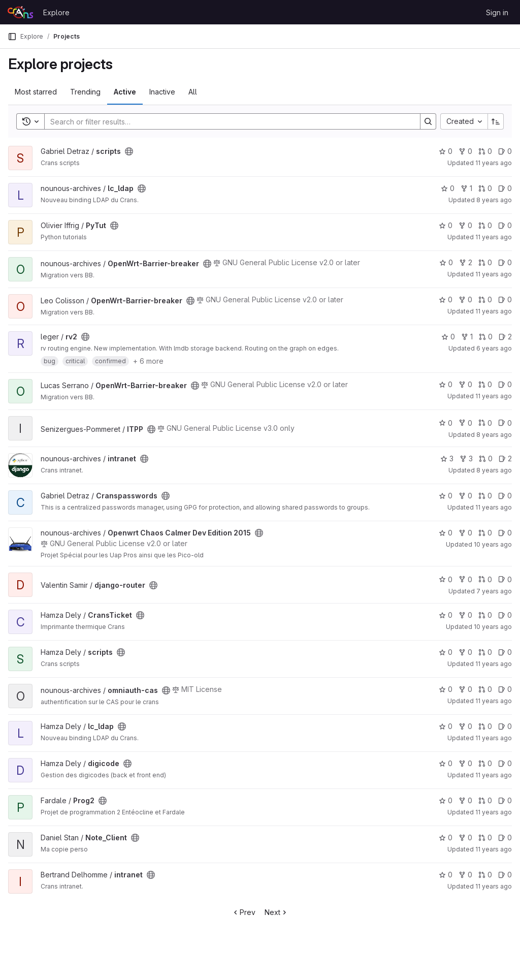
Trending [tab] (85, 92)
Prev (243, 912)
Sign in (497, 12)
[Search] (227, 121)
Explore (56, 12)
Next (277, 912)
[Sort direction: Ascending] (496, 121)
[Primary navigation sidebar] (12, 37)
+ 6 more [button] (148, 361)
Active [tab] (125, 92)
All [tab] (193, 92)
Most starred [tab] (36, 92)
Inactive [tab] (162, 92)
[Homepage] (20, 12)
